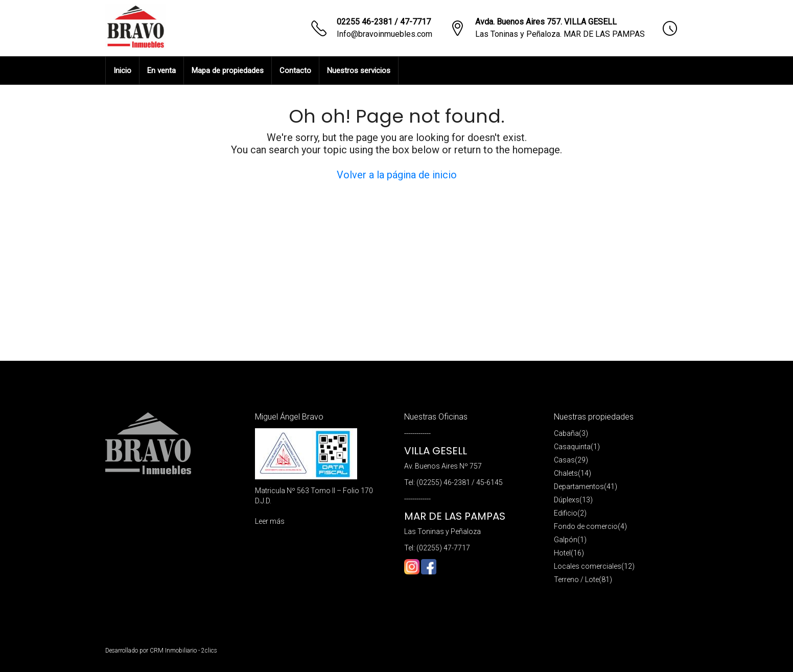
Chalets (566, 473)
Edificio (566, 513)
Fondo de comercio (586, 526)
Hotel (562, 553)
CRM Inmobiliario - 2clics (183, 651)
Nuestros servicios (359, 71)
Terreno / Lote (576, 580)
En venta (161, 71)
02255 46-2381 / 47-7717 (384, 22)
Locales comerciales (588, 566)
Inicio (122, 71)
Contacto (295, 71)
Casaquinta (572, 447)
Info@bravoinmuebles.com (384, 34)
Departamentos (579, 486)
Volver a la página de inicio (397, 175)
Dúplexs (567, 500)
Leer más (270, 521)
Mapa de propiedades (228, 71)
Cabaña (566, 433)
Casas (564, 460)
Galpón (566, 540)
